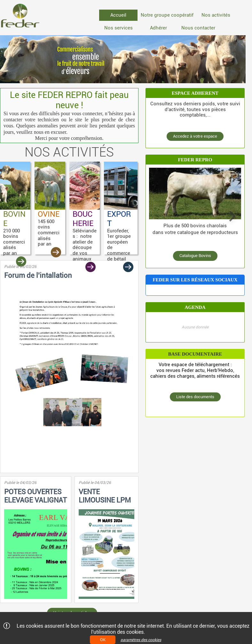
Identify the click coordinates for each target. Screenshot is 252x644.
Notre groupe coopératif (167, 15)
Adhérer (158, 28)
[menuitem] (118, 15)
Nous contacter (198, 28)
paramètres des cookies (141, 640)
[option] (123, 59)
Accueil (118, 15)
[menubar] (172, 22)
